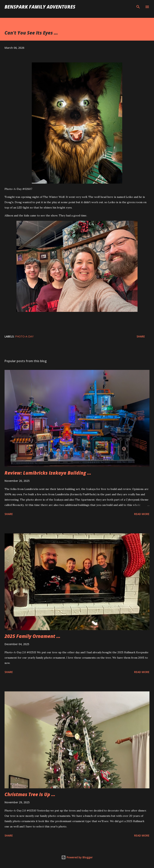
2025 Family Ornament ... (32, 636)
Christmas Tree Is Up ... (30, 794)
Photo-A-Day (24, 336)
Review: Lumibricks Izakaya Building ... (48, 473)
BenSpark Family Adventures (40, 7)
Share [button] (141, 336)
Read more (142, 514)
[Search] (138, 7)
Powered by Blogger (77, 857)
